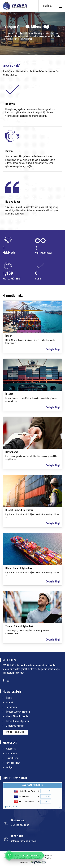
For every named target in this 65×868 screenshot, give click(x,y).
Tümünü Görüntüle (15, 732)
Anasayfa (11, 749)
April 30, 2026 (10, 807)
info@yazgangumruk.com (24, 841)
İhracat (9, 394)
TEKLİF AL (47, 6)
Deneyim (10, 104)
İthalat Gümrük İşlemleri (19, 568)
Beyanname (12, 452)
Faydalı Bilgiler (13, 763)
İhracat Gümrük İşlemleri (19, 510)
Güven (9, 151)
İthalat (9, 336)
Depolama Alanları (15, 726)
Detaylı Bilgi (53, 349)
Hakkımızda (12, 753)
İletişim (10, 767)
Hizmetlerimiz (13, 758)
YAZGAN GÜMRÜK (32, 785)
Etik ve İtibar (13, 202)
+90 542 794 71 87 (20, 825)
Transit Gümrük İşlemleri (19, 626)
